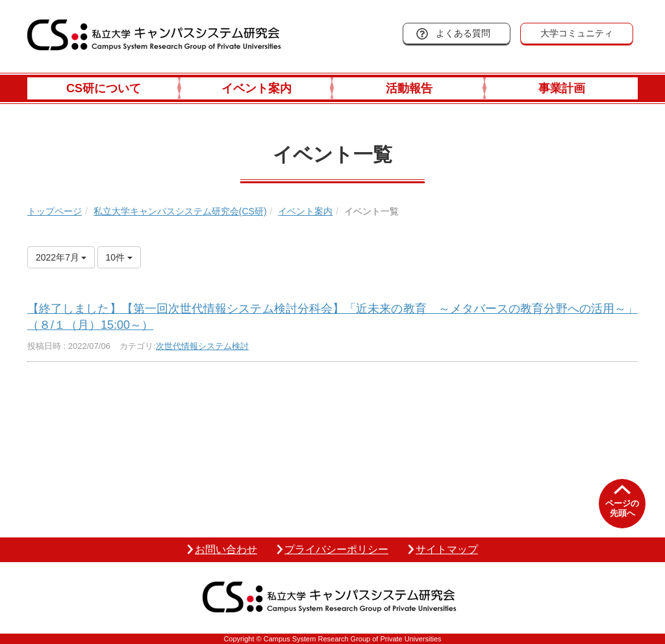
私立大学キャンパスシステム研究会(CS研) (180, 211)
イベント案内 (257, 88)
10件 (119, 257)
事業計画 (562, 88)
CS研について (104, 88)
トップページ (55, 211)
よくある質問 (463, 33)
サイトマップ (447, 549)
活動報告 (409, 88)
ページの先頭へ (622, 509)
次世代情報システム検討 (202, 346)
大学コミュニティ (577, 33)
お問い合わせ (226, 549)
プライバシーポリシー (336, 549)
